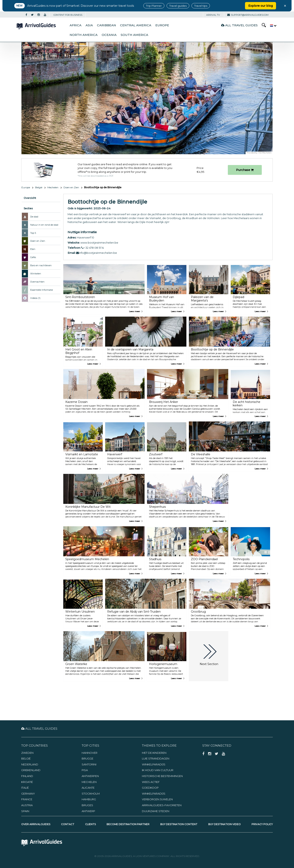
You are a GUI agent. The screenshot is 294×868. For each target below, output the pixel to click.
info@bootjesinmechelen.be (97, 253)
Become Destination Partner (128, 824)
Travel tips (201, 6)
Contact (68, 824)
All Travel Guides (239, 25)
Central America (136, 25)
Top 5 (33, 233)
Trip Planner (154, 6)
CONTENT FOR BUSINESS (68, 15)
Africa (76, 25)
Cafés (33, 257)
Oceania (109, 35)
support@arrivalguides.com (248, 15)
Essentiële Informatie (42, 290)
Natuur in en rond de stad (44, 225)
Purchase (245, 170)
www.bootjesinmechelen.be (99, 243)
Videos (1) (35, 298)
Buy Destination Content (179, 824)
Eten (33, 249)
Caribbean (106, 25)
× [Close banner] (285, 6)
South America (134, 35)
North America (84, 35)
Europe (162, 25)
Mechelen (53, 187)
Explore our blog (261, 6)
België (39, 187)
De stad (34, 217)
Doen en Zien (71, 187)
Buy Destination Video (224, 824)
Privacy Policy (262, 824)
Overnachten (37, 282)
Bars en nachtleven (41, 265)
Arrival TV (213, 15)
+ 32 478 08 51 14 (93, 248)
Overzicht (30, 198)
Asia (89, 25)
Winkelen (36, 274)
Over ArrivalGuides (36, 824)
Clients (90, 824)
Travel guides (178, 6)
